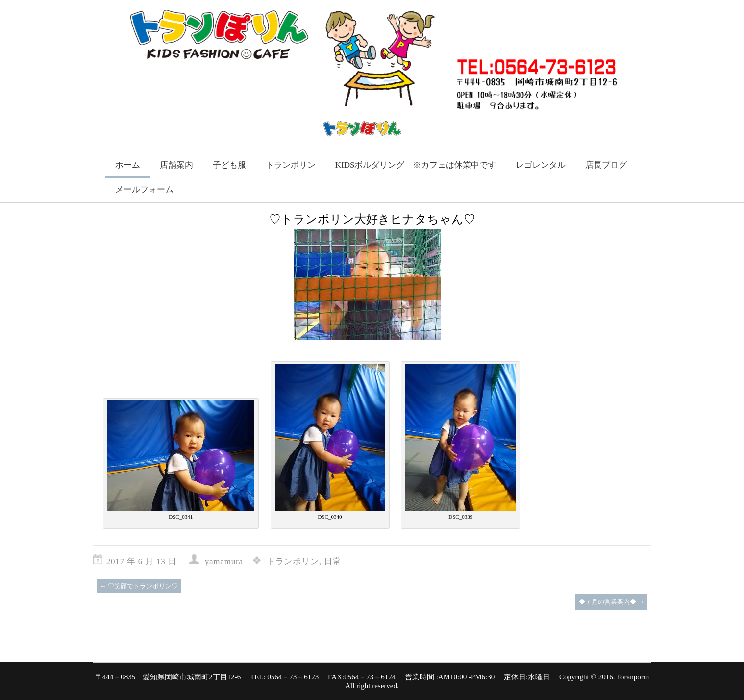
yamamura (224, 562)
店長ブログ (606, 165)
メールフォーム (144, 189)
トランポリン (291, 165)
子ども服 (229, 165)
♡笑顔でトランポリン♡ (139, 586)
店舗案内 (176, 165)
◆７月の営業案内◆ (611, 602)
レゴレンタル (541, 165)
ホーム (128, 165)
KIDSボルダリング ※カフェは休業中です (416, 165)
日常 (333, 562)
